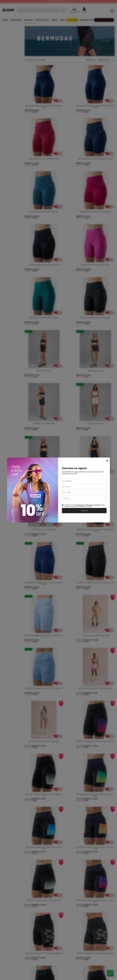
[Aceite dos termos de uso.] (63, 505)
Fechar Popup (107, 461)
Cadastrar (84, 510)
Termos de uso (80, 505)
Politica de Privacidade (93, 505)
